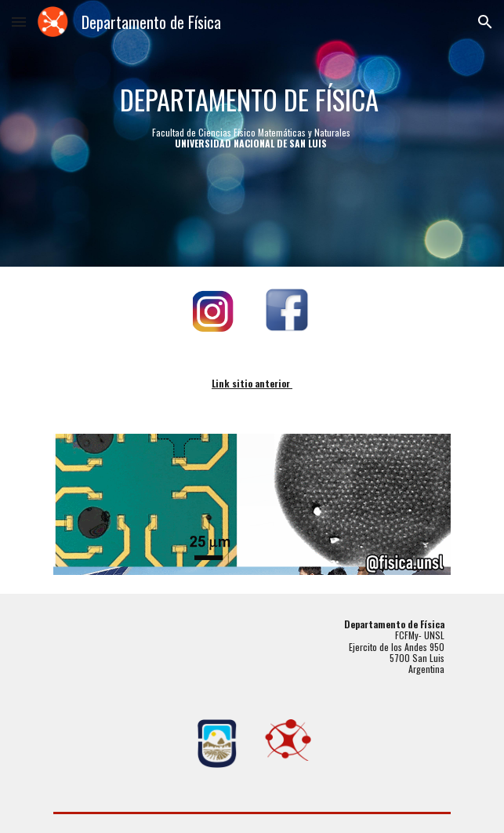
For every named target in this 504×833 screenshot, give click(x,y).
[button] (19, 22)
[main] (252, 134)
